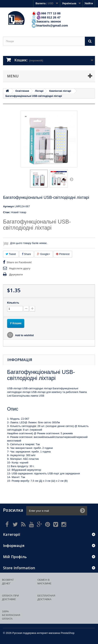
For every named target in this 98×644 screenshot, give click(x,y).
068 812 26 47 (46, 17)
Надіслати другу (20, 268)
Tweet (11, 254)
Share (26, 254)
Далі (71, 179)
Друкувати (16, 274)
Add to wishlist (24, 335)
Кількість (13, 303)
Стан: (7, 212)
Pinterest (63, 254)
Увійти (89, 3)
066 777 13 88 (46, 13)
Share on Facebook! (19, 262)
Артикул (8, 206)
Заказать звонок (46, 21)
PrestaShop (68, 633)
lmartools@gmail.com (50, 25)
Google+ (44, 254)
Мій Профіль (15, 557)
